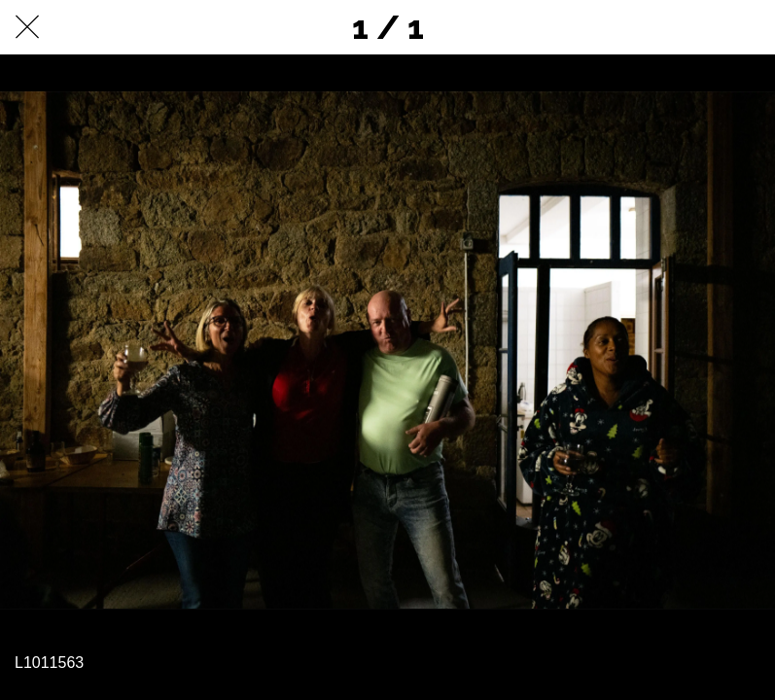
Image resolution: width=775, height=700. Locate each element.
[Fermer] (27, 27)
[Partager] (697, 27)
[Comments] (748, 27)
